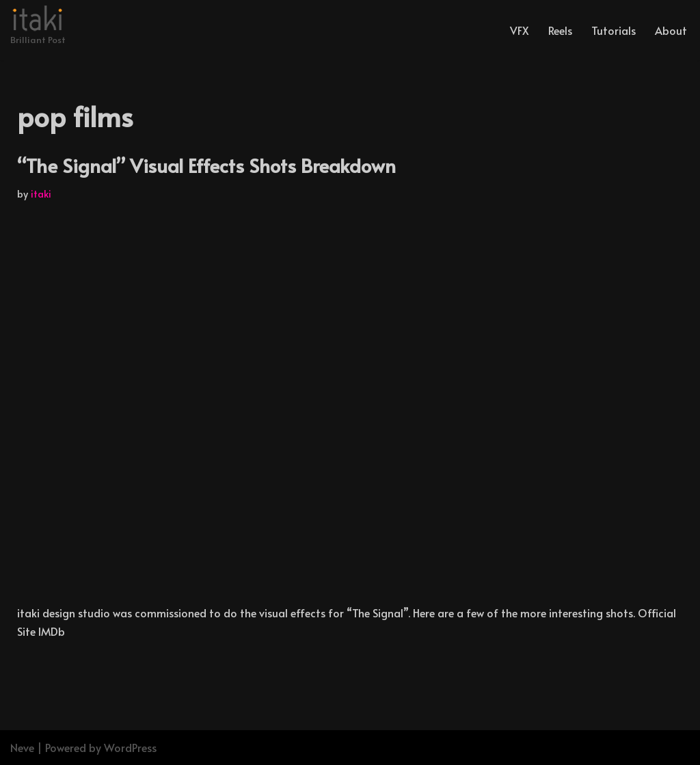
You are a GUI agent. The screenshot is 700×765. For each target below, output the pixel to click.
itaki (41, 193)
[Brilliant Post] (38, 27)
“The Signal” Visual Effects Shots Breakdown (206, 165)
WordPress (130, 747)
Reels (560, 30)
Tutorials (614, 30)
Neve (22, 747)
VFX (520, 30)
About (671, 30)
